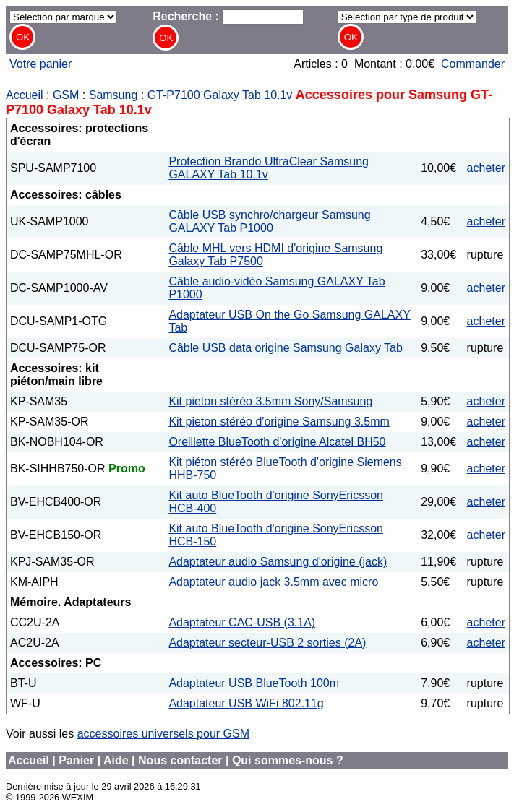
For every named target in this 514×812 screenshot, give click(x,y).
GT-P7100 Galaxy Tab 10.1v (220, 95)
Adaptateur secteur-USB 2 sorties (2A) (267, 643)
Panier (76, 760)
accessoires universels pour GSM (163, 734)
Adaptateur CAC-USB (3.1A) (242, 622)
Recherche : (228, 16)
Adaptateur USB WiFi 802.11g (246, 703)
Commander (473, 64)
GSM (66, 95)
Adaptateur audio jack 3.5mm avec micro (273, 582)
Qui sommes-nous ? (288, 760)
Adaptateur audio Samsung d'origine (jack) (278, 562)
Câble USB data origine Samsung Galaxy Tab (285, 348)
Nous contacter (180, 760)
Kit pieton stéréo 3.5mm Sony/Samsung (270, 401)
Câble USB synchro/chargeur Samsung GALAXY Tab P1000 (269, 221)
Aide (116, 760)
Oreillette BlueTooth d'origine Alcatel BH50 (277, 442)
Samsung (113, 95)
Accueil (25, 95)
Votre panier (40, 64)
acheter (486, 168)
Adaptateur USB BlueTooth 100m (254, 683)
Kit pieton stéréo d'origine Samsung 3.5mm (279, 422)
